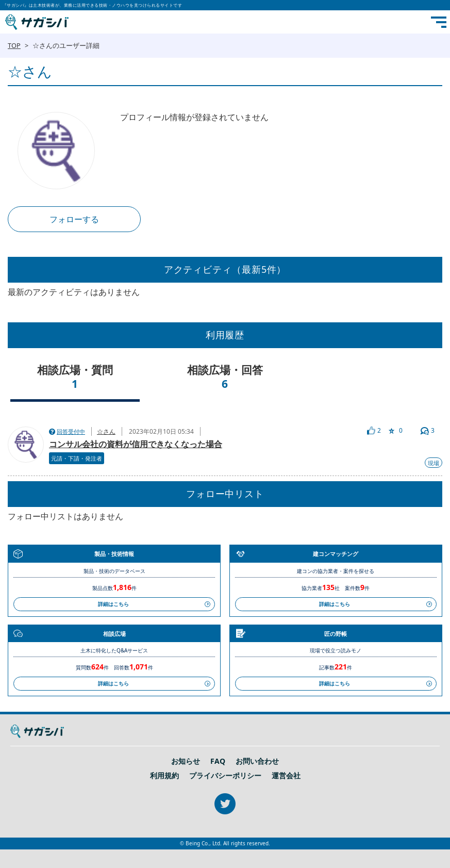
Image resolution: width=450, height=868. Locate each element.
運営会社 (286, 776)
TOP (14, 45)
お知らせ (186, 761)
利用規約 (164, 776)
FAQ (218, 761)
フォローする (74, 219)
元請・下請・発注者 (77, 458)
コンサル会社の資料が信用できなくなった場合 (136, 444)
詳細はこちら (113, 604)
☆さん (106, 431)
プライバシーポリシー (225, 776)
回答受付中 (71, 431)
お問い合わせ (257, 761)
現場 (434, 463)
